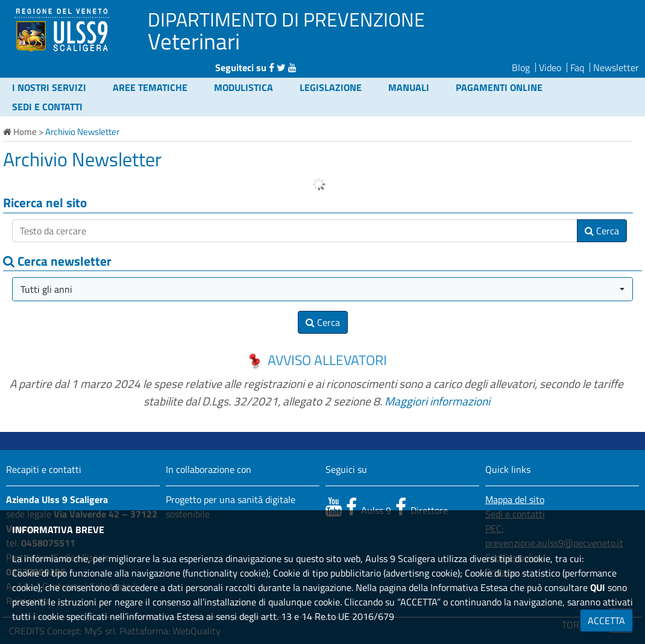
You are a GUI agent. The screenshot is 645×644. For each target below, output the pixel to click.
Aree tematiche (150, 87)
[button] (322, 289)
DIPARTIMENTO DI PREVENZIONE (286, 19)
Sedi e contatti (47, 107)
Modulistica (244, 87)
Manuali (409, 87)
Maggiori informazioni (437, 401)
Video (550, 67)
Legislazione (331, 87)
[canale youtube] (334, 507)
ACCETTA (606, 621)
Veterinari (194, 41)
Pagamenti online (499, 87)
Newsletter (616, 67)
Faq (577, 67)
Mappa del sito (515, 499)
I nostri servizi (49, 87)
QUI (598, 587)
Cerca (602, 231)
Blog (521, 67)
